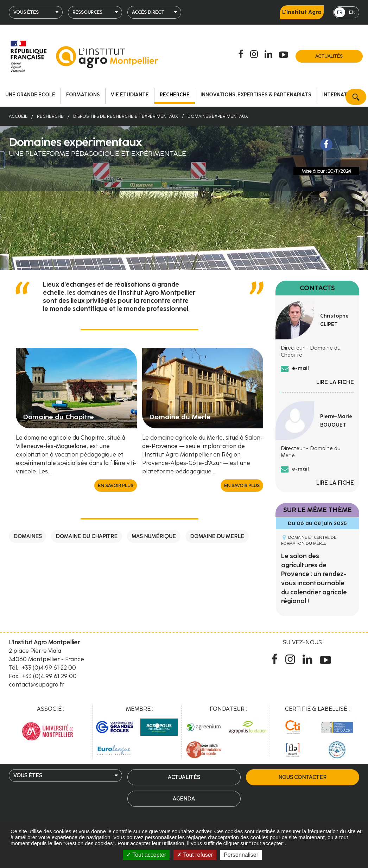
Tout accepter (146, 855)
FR (340, 12)
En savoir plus (116, 486)
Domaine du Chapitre (87, 536)
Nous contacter (302, 777)
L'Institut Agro (302, 12)
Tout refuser (195, 855)
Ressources (87, 12)
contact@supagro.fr (37, 685)
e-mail (300, 368)
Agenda (184, 799)
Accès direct (148, 12)
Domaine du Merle (217, 536)
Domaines (27, 536)
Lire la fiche (335, 382)
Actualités (329, 56)
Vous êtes (26, 12)
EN (352, 12)
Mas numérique (154, 536)
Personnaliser (241, 855)
